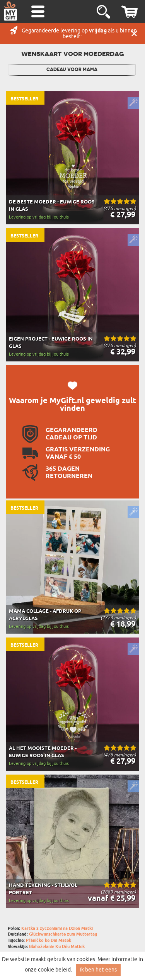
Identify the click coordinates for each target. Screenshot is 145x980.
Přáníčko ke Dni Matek (49, 940)
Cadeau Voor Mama (72, 70)
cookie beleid (54, 970)
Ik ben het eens (98, 970)
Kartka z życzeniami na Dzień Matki (57, 928)
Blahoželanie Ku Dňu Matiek (57, 947)
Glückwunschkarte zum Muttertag (63, 934)
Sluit (134, 34)
